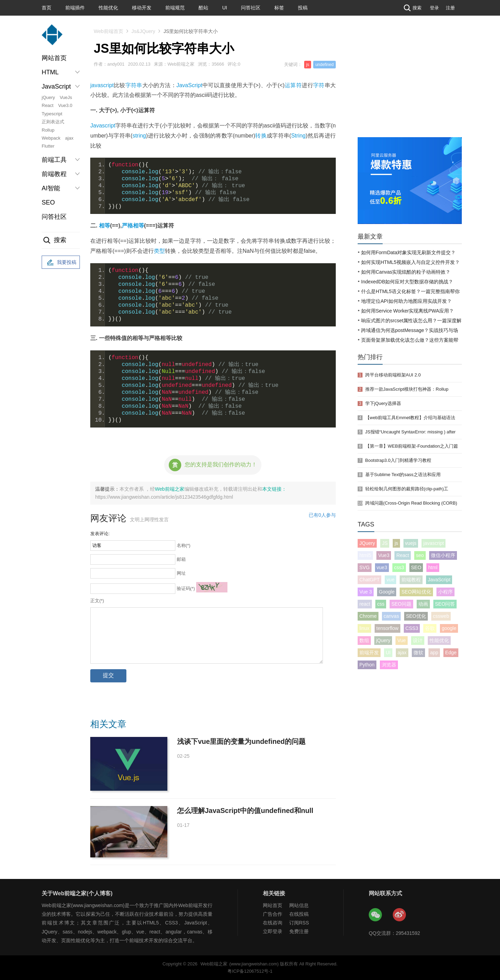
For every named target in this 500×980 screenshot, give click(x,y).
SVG (365, 567)
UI (225, 8)
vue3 (382, 567)
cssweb (441, 616)
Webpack (51, 138)
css (381, 604)
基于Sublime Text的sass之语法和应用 (403, 475)
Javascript (103, 126)
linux (364, 628)
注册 (450, 8)
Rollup (48, 130)
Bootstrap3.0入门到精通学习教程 (398, 460)
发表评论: (100, 534)
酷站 (203, 8)
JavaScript (189, 85)
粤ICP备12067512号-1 (250, 971)
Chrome (368, 616)
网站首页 (54, 58)
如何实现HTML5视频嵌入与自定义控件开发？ (410, 262)
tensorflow (387, 628)
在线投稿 (299, 914)
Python (367, 665)
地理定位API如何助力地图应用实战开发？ (406, 301)
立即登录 (273, 931)
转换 (261, 136)
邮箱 (181, 559)
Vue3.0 (65, 105)
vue (390, 580)
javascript (102, 85)
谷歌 (430, 628)
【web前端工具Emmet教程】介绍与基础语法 (410, 418)
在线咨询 (273, 923)
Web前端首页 (109, 31)
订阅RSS (299, 923)
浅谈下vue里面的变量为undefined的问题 (241, 741)
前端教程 (411, 580)
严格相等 (133, 226)
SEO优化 (416, 616)
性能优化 (108, 8)
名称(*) (184, 545)
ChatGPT (369, 580)
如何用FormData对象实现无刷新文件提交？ (408, 252)
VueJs (66, 97)
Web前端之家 (170, 489)
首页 (47, 8)
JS (385, 543)
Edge (451, 653)
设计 (418, 640)
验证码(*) (186, 588)
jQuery (48, 97)
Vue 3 (366, 592)
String (298, 136)
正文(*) (97, 601)
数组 (364, 640)
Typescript (52, 114)
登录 (434, 8)
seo (420, 555)
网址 (181, 573)
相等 (105, 226)
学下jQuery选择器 (383, 403)
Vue (401, 640)
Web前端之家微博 (400, 915)
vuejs (411, 543)
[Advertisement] (410, 85)
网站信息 (299, 905)
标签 (279, 8)
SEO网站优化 (416, 592)
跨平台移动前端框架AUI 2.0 (393, 375)
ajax (69, 138)
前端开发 (369, 653)
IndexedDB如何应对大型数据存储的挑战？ (407, 282)
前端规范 (175, 8)
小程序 (445, 592)
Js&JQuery (143, 31)
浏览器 (389, 665)
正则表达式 (53, 122)
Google (387, 592)
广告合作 (273, 914)
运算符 (293, 85)
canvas (391, 616)
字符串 (134, 85)
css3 (399, 567)
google (449, 628)
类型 (159, 251)
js (308, 65)
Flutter (48, 146)
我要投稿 (61, 263)
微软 (418, 653)
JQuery (367, 543)
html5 (365, 555)
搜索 (412, 8)
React (48, 105)
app (434, 653)
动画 (423, 604)
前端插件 (75, 8)
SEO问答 (445, 604)
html (433, 567)
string (139, 136)
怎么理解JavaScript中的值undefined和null (245, 811)
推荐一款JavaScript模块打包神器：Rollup (407, 389)
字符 (319, 85)
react (365, 604)
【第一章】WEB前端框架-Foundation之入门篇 (412, 446)
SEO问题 (401, 604)
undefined (324, 65)
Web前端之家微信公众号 (376, 915)
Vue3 (384, 555)
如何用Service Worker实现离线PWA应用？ (407, 311)
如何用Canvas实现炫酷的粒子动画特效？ (406, 272)
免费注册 (299, 931)
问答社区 (251, 8)
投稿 (303, 8)
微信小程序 (443, 555)
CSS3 (412, 628)
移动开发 (142, 8)
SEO (48, 202)
